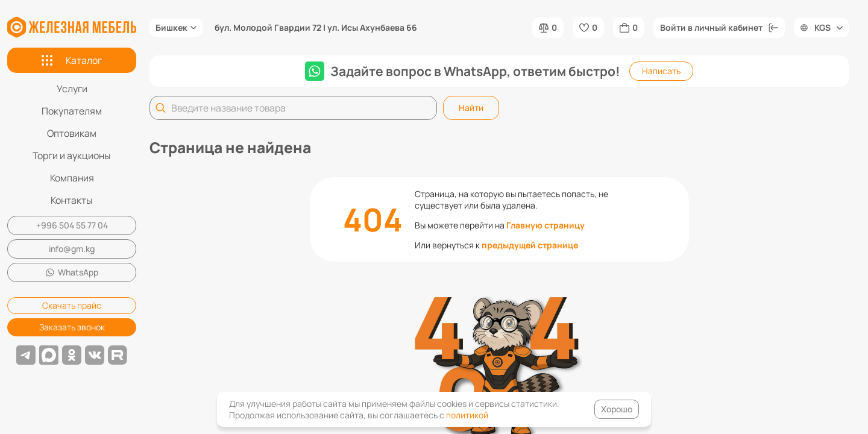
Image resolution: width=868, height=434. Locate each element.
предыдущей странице (530, 245)
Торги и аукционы (72, 156)
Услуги (72, 89)
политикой (467, 415)
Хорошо (617, 409)
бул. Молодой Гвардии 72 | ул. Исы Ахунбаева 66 (316, 28)
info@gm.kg (72, 249)
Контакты (72, 200)
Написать (661, 71)
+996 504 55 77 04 (72, 225)
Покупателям (72, 111)
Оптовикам (72, 133)
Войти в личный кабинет (719, 27)
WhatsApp (72, 272)
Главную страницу (546, 225)
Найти (471, 108)
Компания (72, 178)
